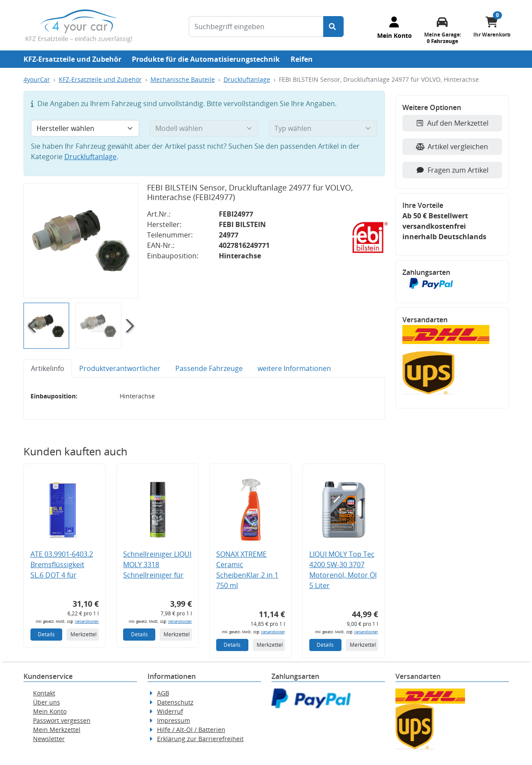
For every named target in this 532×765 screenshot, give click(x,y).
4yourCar (37, 79)
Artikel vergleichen (452, 147)
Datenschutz (175, 702)
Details (46, 634)
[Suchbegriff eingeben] (256, 27)
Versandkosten (87, 621)
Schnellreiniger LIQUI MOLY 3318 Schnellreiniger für (157, 565)
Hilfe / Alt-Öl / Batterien (191, 730)
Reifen (302, 59)
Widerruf (170, 711)
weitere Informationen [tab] (294, 368)
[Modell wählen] (204, 128)
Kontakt (44, 693)
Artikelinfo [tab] (48, 368)
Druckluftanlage (247, 79)
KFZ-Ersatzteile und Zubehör (72, 59)
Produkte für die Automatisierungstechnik (206, 59)
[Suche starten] (333, 27)
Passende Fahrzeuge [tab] (209, 368)
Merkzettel (84, 634)
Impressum (174, 720)
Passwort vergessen (62, 720)
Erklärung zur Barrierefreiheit (200, 739)
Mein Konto (50, 711)
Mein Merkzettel (57, 730)
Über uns (47, 702)
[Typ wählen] (323, 128)
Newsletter (49, 739)
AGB (163, 693)
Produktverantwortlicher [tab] (120, 368)
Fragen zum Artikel (452, 170)
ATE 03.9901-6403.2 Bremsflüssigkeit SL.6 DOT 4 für (62, 565)
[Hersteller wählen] (85, 128)
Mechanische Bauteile (183, 79)
